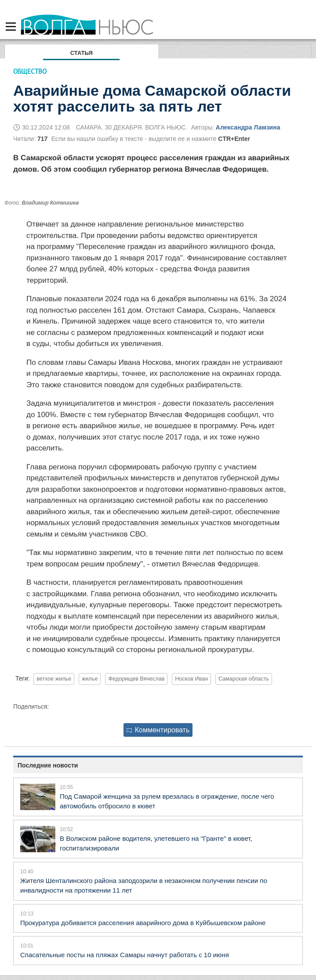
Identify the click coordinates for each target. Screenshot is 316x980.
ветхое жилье (54, 679)
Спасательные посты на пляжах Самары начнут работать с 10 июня (125, 955)
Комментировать (158, 730)
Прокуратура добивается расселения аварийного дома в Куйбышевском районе (143, 923)
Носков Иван (191, 679)
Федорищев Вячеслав (136, 679)
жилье (90, 679)
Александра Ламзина (248, 127)
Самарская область (244, 679)
